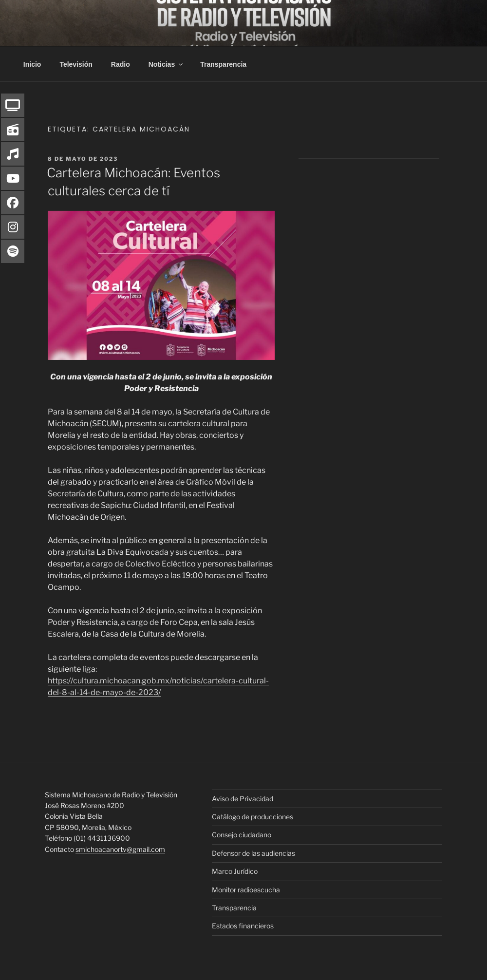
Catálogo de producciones (253, 817)
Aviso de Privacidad (243, 799)
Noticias (166, 64)
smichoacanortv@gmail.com (120, 849)
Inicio (32, 64)
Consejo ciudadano (242, 835)
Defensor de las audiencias (253, 853)
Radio (121, 64)
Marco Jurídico (235, 871)
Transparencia (223, 64)
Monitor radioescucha (246, 890)
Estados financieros (243, 926)
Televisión (76, 64)
